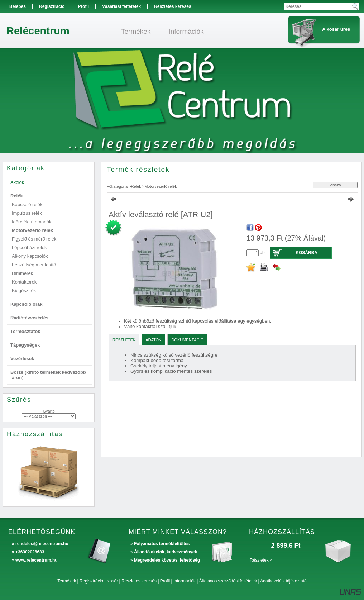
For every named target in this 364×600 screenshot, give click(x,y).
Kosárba (306, 253)
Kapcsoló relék (27, 204)
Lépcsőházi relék (29, 247)
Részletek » (261, 560)
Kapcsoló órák (27, 304)
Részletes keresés (139, 581)
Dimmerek (22, 273)
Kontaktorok (24, 282)
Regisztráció (91, 581)
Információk (185, 581)
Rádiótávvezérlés (29, 318)
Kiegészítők (24, 291)
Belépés (18, 6)
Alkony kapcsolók (30, 256)
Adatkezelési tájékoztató (283, 581)
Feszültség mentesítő (34, 265)
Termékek (67, 581)
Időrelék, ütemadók (32, 222)
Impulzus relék (27, 213)
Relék (136, 186)
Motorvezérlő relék (32, 230)
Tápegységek (25, 345)
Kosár (112, 581)
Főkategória (117, 186)
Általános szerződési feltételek (228, 581)
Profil (165, 581)
